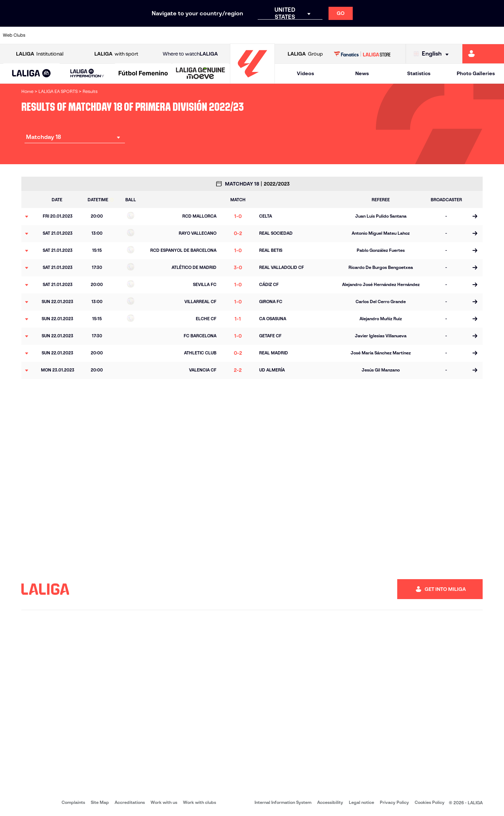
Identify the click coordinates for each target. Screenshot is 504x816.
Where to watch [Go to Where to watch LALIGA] (190, 54)
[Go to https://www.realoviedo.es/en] (401, 35)
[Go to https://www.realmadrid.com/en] (377, 35)
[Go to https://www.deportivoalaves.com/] (115, 35)
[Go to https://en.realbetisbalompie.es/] (353, 35)
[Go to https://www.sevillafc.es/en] (448, 35)
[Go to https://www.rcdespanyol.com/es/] (305, 35)
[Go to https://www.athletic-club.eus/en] (44, 35)
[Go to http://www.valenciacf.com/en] (472, 35)
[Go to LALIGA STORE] (362, 54)
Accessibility (330, 802)
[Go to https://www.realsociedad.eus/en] (424, 35)
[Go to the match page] (475, 217)
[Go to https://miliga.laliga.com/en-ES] (483, 54)
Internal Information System (283, 802)
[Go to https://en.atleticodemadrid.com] (68, 35)
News (362, 73)
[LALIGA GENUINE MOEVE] (201, 74)
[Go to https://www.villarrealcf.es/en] (496, 35)
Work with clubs (199, 802)
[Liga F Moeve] (143, 74)
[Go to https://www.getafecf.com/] (187, 35)
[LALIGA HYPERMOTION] (87, 74)
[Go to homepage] (252, 80)
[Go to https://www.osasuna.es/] (91, 35)
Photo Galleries (476, 73)
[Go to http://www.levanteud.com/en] (234, 35)
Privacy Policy (394, 802)
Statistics (419, 73)
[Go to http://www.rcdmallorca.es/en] (329, 35)
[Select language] (433, 54)
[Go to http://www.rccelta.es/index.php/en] (282, 35)
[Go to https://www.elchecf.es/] (139, 35)
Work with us (164, 802)
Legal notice (361, 802)
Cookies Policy (430, 802)
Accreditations (130, 802)
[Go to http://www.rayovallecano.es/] (258, 35)
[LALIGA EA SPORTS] (31, 74)
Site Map (100, 802)
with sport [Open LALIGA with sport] (116, 54)
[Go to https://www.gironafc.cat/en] (210, 35)
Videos (305, 73)
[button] (31, 74)
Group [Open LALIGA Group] (305, 54)
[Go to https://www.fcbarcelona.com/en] (163, 35)
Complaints (73, 802)
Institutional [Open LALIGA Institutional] (40, 54)
